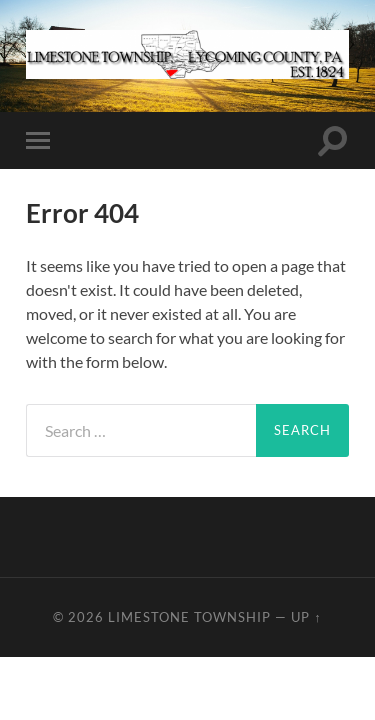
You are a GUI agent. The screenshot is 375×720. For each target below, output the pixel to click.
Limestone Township (189, 617)
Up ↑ (306, 617)
